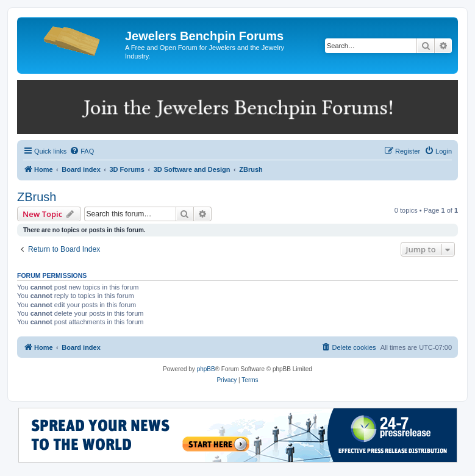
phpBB (206, 369)
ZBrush (37, 197)
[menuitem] (82, 151)
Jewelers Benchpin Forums (204, 36)
